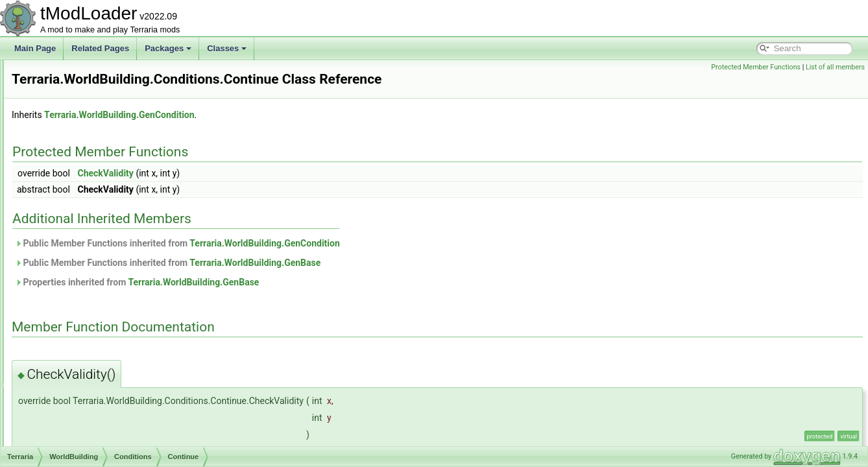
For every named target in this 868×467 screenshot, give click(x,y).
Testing (66, 174)
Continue (90, 259)
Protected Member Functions (756, 67)
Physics (66, 131)
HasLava (89, 274)
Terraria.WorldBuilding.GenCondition (281, 133)
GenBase (80, 359)
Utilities (66, 202)
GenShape (82, 445)
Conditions (82, 245)
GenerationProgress (98, 388)
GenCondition (87, 374)
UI (57, 188)
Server (65, 145)
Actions (76, 231)
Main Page (35, 48)
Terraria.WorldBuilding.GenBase (417, 281)
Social (64, 160)
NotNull (87, 331)
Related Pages (100, 48)
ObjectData (73, 117)
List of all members (835, 67)
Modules (68, 88)
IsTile (83, 302)
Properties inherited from (299, 300)
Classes (227, 48)
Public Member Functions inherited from (340, 261)
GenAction (82, 345)
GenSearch (83, 431)
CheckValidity (267, 191)
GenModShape (90, 402)
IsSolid (86, 288)
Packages (168, 48)
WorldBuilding (77, 217)
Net (59, 102)
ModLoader (73, 74)
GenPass (79, 416)
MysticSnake (96, 317)
